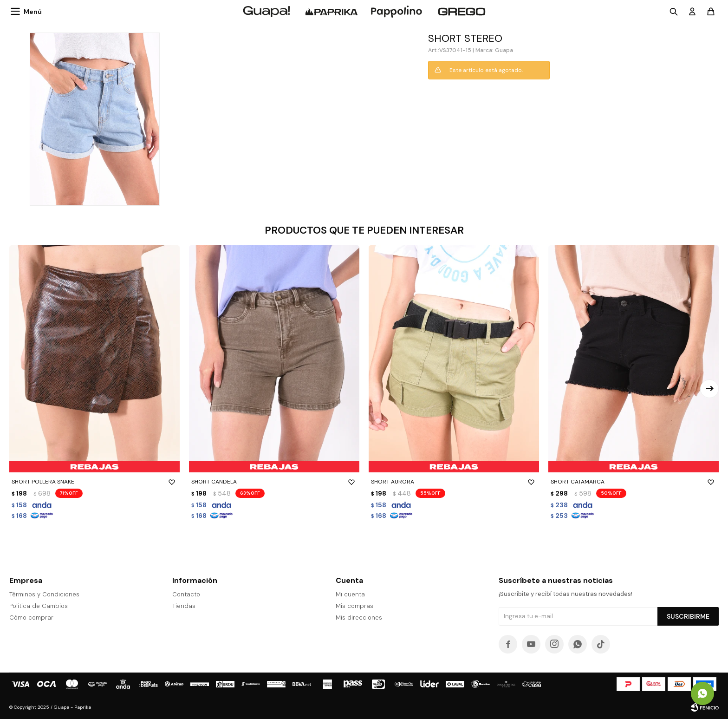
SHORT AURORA (454, 482)
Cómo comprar (31, 618)
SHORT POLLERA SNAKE (94, 482)
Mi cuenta (350, 594)
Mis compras (354, 606)
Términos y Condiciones (44, 594)
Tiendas (184, 606)
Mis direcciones (359, 618)
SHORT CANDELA (274, 482)
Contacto (186, 594)
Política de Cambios (39, 606)
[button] (709, 389)
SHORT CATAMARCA (634, 482)
